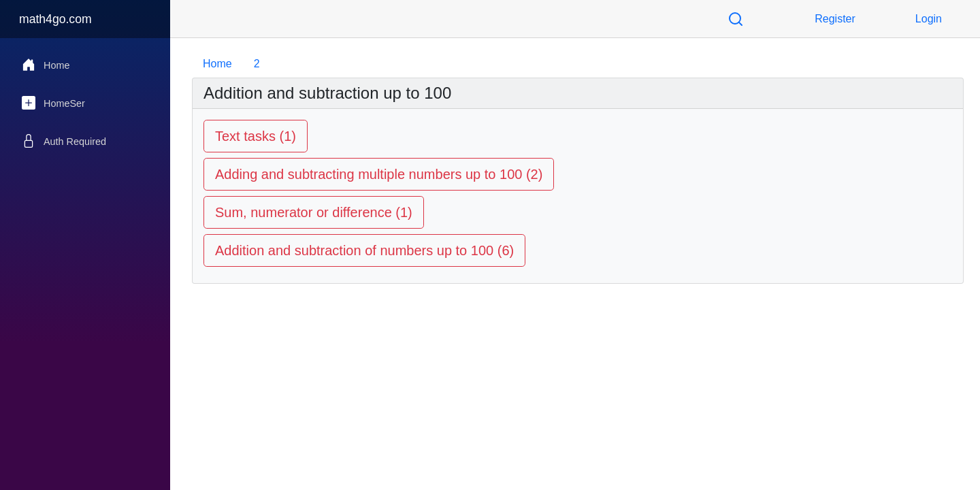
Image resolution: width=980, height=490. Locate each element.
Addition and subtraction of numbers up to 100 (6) (364, 250)
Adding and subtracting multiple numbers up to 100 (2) (379, 174)
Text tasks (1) (256, 136)
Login (929, 19)
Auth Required (64, 141)
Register (835, 19)
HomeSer (53, 103)
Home (46, 65)
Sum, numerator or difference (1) (314, 212)
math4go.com (55, 19)
